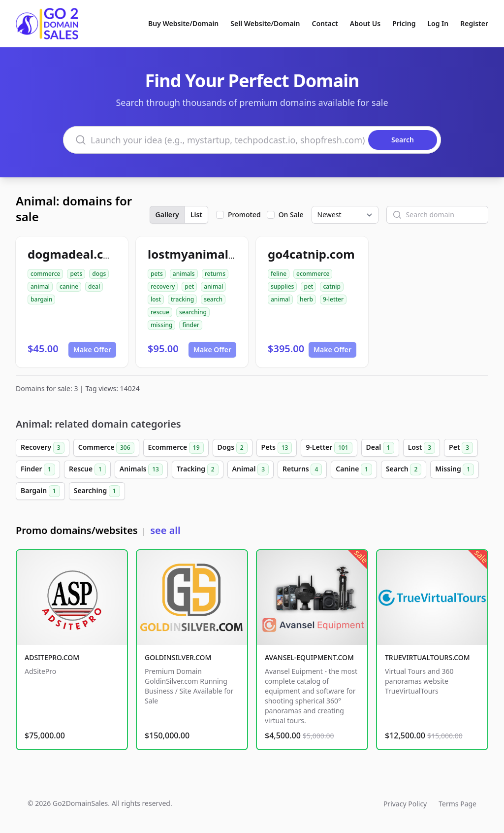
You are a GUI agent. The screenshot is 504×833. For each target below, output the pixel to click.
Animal (251, 469)
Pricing (404, 23)
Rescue (87, 469)
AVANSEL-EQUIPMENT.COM (309, 657)
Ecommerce (176, 448)
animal (40, 286)
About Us (365, 23)
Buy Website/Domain (183, 23)
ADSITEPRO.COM (52, 657)
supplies (282, 286)
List (196, 215)
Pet (461, 448)
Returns (302, 469)
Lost (422, 448)
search (213, 299)
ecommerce (313, 274)
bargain (41, 299)
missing (161, 325)
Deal (380, 448)
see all (165, 530)
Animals (141, 469)
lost (156, 299)
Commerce (106, 448)
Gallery (167, 215)
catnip (332, 286)
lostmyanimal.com (202, 254)
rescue (160, 312)
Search (404, 469)
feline (279, 274)
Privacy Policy (405, 804)
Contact (325, 23)
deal (94, 286)
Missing (455, 469)
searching (193, 312)
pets (76, 274)
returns (215, 274)
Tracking (198, 469)
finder (190, 325)
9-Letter (329, 448)
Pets (277, 448)
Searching (97, 491)
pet (189, 286)
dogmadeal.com (75, 254)
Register (474, 23)
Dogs (233, 448)
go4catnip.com (311, 254)
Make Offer (92, 350)
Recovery (43, 448)
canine (69, 286)
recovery (163, 286)
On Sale (291, 215)
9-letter (333, 299)
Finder (38, 469)
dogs (99, 274)
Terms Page (457, 804)
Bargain (40, 491)
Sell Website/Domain (265, 23)
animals (184, 274)
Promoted (244, 215)
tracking (182, 299)
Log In (438, 23)
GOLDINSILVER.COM (178, 657)
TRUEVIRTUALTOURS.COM (427, 657)
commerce (45, 274)
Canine (354, 469)
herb (306, 299)
